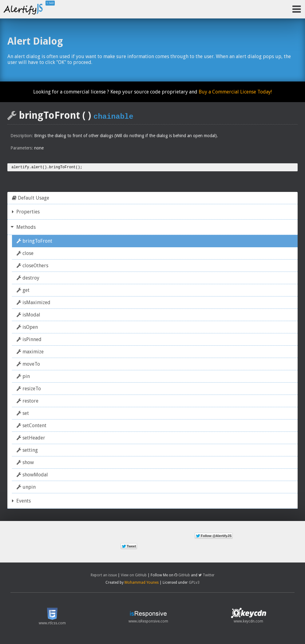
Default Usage (31, 199)
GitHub (182, 576)
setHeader (31, 439)
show (25, 463)
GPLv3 (194, 583)
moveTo (28, 365)
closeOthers (32, 266)
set (23, 414)
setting (27, 451)
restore (28, 402)
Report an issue (104, 576)
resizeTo (29, 390)
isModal (28, 316)
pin (23, 377)
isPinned (29, 340)
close (25, 254)
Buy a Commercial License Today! (235, 92)
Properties (26, 213)
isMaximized (34, 303)
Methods (24, 228)
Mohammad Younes (142, 583)
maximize (30, 353)
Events (21, 502)
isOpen (27, 328)
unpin (26, 488)
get (23, 291)
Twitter (206, 576)
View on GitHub (134, 576)
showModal (32, 476)
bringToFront (34, 242)
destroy (28, 279)
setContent (32, 426)
